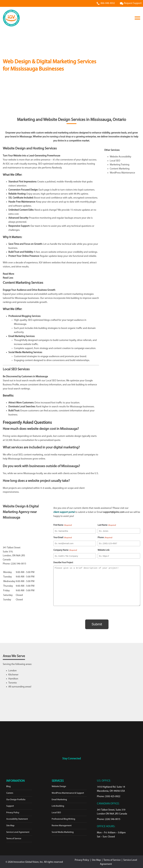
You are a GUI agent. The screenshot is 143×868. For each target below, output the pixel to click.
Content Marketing (120, 169)
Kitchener (13, 674)
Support (10, 805)
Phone (105, 538)
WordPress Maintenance (122, 173)
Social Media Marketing (63, 831)
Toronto (13, 682)
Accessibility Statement (17, 818)
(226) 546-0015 (18, 564)
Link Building (58, 805)
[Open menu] (137, 18)
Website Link (104, 550)
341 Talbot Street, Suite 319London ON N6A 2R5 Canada (112, 811)
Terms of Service (14, 838)
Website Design (59, 786)
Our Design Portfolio (16, 799)
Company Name (65, 550)
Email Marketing (59, 799)
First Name (62, 525)
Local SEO (115, 161)
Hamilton (13, 678)
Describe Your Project (63, 563)
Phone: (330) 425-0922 (109, 796)
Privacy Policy (13, 812)
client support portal (64, 512)
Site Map (10, 825)
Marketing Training (120, 165)
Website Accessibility (120, 157)
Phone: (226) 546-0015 (109, 818)
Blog (8, 786)
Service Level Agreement (18, 831)
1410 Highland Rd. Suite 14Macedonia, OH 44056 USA (111, 788)
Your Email (62, 538)
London (12, 670)
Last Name (107, 525)
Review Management (62, 825)
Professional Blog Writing (63, 818)
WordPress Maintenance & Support (68, 792)
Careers (10, 792)
